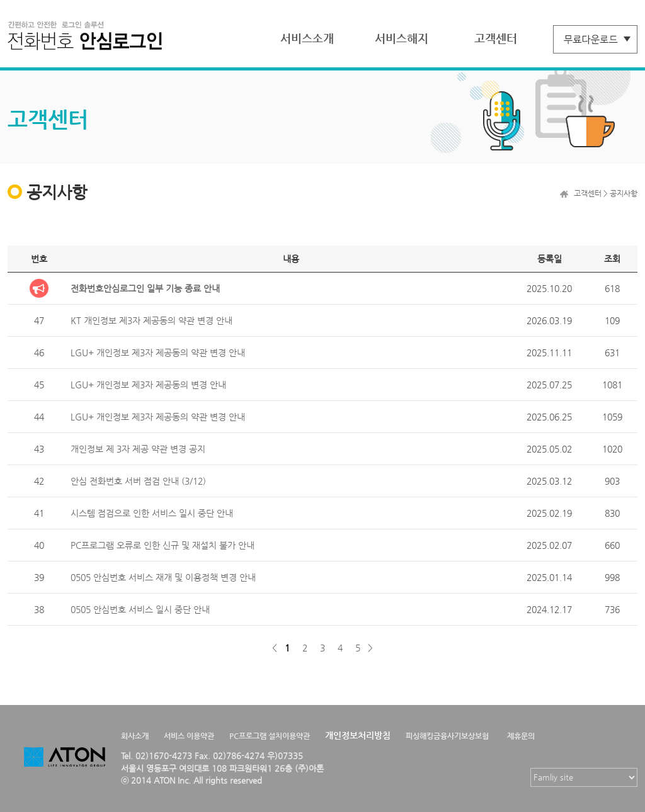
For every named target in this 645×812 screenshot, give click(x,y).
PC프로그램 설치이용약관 (270, 736)
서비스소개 (307, 38)
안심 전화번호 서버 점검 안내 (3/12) (138, 481)
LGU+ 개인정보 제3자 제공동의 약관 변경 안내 (158, 352)
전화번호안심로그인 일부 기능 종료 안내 (145, 288)
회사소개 (135, 736)
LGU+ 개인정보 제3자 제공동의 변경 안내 (148, 385)
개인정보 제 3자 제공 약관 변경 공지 (138, 449)
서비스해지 (402, 38)
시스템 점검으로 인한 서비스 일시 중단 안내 (152, 513)
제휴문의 (521, 736)
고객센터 (496, 38)
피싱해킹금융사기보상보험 (447, 736)
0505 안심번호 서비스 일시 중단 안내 (140, 609)
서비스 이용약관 (189, 736)
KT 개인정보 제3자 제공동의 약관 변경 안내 (151, 320)
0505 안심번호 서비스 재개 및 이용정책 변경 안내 (163, 577)
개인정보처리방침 (358, 735)
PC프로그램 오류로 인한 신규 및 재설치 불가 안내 (163, 545)
